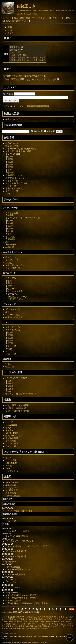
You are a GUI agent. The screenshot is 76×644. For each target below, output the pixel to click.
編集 (16, 18)
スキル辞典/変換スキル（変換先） (22, 598)
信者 (32, 626)
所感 (10, 30)
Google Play (11, 433)
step (7, 468)
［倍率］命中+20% (18, 55)
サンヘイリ (11, 460)
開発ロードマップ (14, 436)
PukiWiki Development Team (32, 637)
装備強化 (12, 239)
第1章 (10, 157)
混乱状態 (18, 76)
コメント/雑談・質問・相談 (19, 511)
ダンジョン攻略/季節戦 (16, 536)
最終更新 (16, 21)
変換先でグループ (18, 299)
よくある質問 (12, 438)
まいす (9, 458)
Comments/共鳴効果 (15, 574)
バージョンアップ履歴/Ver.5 (19, 541)
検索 (8, 21)
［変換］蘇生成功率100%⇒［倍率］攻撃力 (27, 603)
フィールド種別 (13, 315)
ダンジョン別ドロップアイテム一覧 (23, 218)
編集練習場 (11, 485)
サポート (12, 289)
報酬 (10, 349)
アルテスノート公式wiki (17, 531)
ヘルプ (25, 21)
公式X (8, 428)
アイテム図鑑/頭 (13, 601)
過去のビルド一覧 (14, 189)
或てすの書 (11, 446)
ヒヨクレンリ (12, 471)
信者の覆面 (10, 79)
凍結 (22, 18)
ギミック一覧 (12, 191)
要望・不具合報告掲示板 (17, 411)
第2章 (10, 159)
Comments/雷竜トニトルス (19, 569)
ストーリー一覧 (13, 327)
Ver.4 (10, 383)
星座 (10, 170)
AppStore (10, 430)
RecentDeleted (13, 496)
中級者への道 (12, 146)
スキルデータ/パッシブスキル (52, 624)
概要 (10, 27)
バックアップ (38, 18)
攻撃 (10, 281)
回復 (10, 283)
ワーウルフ (11, 580)
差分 (28, 18)
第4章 (10, 165)
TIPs (8, 194)
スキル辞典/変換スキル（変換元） (22, 595)
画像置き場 (11, 493)
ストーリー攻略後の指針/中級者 (21, 149)
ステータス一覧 (13, 268)
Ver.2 (10, 389)
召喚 (10, 286)
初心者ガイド (12, 143)
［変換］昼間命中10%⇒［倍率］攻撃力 (27, 58)
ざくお (9, 466)
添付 (49, 18)
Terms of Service (40, 642)
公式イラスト (12, 354)
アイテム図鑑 (12, 213)
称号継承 (12, 245)
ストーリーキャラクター (17, 265)
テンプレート (12, 488)
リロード (57, 18)
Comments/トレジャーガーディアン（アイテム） (29, 546)
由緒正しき (26, 6)
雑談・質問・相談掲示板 (17, 405)
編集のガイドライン (15, 119)
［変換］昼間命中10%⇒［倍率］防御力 (27, 60)
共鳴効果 (10, 247)
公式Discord (11, 425)
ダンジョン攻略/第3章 (16, 556)
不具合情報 (11, 441)
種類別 (11, 215)
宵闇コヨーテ (12, 593)
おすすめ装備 (12, 180)
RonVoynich (11, 463)
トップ (6, 18)
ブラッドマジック (14, 582)
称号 (8, 242)
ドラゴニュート (13, 587)
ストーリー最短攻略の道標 (18, 151)
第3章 (10, 162)
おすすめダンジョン (15, 178)
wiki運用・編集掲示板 (16, 408)
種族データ (11, 257)
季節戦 (11, 172)
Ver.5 (10, 381)
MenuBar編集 (12, 482)
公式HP (9, 422)
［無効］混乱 (15, 52)
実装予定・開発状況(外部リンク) (21, 394)
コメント (12, 33)
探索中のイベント (14, 317)
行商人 (9, 364)
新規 (68, 18)
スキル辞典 (11, 278)
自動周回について (14, 175)
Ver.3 (10, 386)
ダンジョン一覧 (13, 309)
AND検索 (37, 131)
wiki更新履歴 (12, 490)
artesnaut (13, 633)
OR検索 (49, 131)
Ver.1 (10, 391)
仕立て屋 (10, 367)
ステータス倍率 (15, 291)
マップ (9, 351)
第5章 (10, 167)
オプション (11, 237)
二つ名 (9, 263)
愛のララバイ (12, 562)
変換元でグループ (18, 297)
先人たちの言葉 (13, 330)
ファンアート (12, 443)
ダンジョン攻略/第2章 (16, 551)
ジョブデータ (12, 260)
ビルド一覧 (11, 186)
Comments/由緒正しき (38, 106)
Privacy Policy (31, 642)
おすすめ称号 (37, 619)
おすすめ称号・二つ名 (16, 183)
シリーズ (12, 346)
